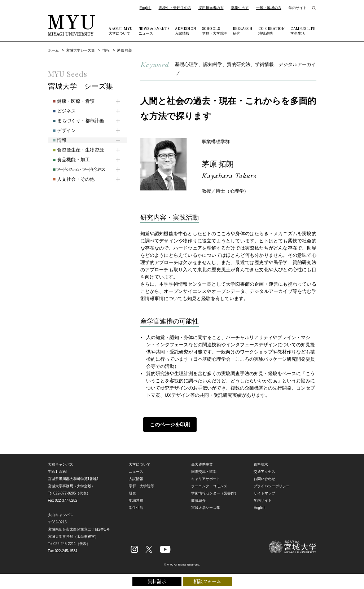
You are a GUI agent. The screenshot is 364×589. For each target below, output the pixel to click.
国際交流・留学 (204, 472)
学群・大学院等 (215, 31)
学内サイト (298, 8)
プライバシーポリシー (272, 486)
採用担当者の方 (211, 8)
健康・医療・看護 (69, 101)
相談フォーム (207, 581)
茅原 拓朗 (220, 164)
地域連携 (272, 31)
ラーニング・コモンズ (209, 486)
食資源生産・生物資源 (73, 150)
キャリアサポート (206, 479)
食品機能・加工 (66, 160)
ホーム (53, 50)
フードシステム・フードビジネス (74, 169)
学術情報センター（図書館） (215, 493)
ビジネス (59, 111)
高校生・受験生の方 (175, 8)
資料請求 (157, 581)
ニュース (154, 31)
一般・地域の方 (269, 8)
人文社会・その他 (69, 179)
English (146, 8)
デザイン (59, 130)
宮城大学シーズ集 (80, 50)
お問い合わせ (264, 479)
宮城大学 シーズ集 (80, 86)
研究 (243, 31)
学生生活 (303, 31)
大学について (121, 31)
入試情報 (186, 31)
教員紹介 (198, 500)
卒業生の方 (240, 8)
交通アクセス (264, 472)
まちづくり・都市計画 (73, 121)
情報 (106, 50)
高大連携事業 (202, 464)
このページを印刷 (167, 425)
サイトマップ (264, 493)
